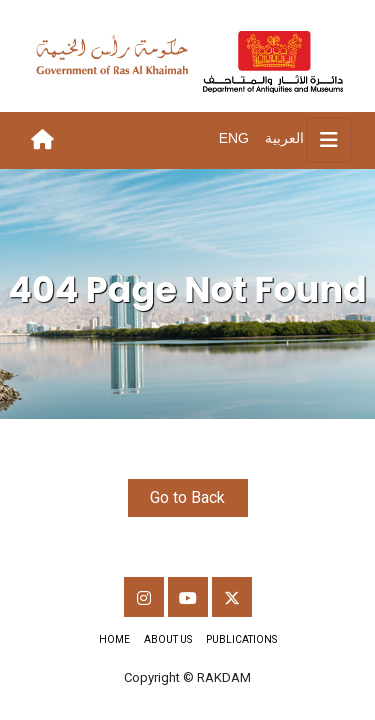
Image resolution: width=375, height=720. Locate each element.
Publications (241, 639)
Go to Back (187, 497)
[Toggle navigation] (329, 140)
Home (114, 639)
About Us (168, 639)
